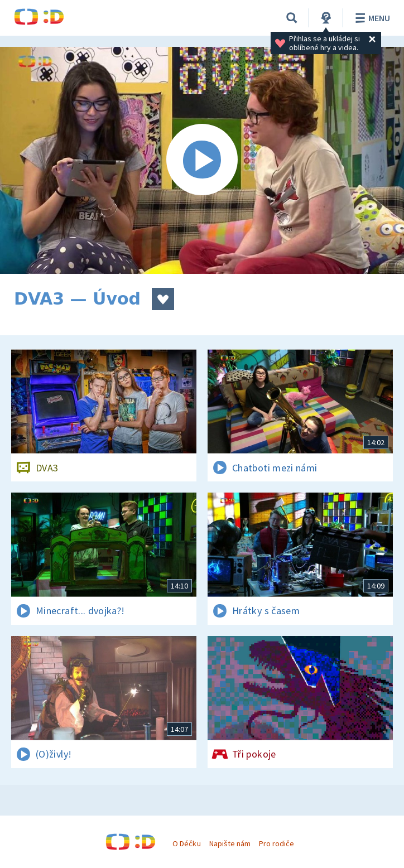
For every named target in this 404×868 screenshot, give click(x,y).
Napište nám (230, 843)
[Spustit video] (202, 160)
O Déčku (186, 843)
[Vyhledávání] (292, 18)
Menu (371, 18)
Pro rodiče (276, 843)
